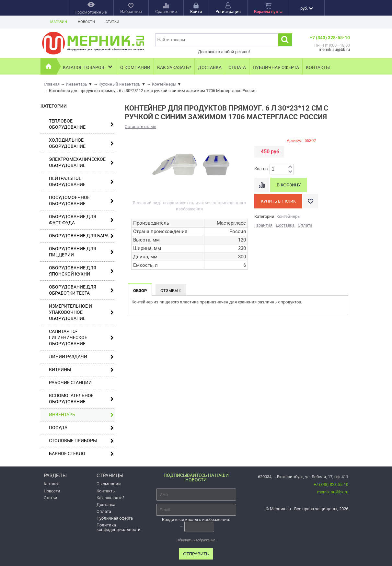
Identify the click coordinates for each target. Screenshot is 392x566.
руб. (307, 8)
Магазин (59, 22)
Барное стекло (81, 454)
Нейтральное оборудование (81, 181)
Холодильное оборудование (81, 143)
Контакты (318, 67)
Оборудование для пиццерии (81, 252)
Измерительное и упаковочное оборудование (81, 312)
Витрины (81, 370)
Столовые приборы (81, 441)
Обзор (140, 291)
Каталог (52, 484)
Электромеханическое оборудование (81, 162)
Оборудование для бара (81, 236)
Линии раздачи (81, 357)
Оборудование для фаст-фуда (81, 220)
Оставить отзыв (140, 127)
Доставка (210, 67)
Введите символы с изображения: (196, 519)
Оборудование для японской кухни (81, 271)
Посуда (81, 428)
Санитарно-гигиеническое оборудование (81, 337)
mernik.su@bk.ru (333, 492)
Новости (86, 22)
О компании (135, 67)
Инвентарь (81, 415)
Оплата (237, 67)
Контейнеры (288, 216)
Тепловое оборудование (81, 124)
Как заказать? (174, 67)
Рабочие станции (70, 383)
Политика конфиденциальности (119, 527)
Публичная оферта (276, 67)
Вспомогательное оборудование (81, 399)
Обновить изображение (196, 540)
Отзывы (171, 291)
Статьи (112, 22)
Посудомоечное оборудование (81, 200)
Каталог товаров (88, 67)
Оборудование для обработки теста (81, 290)
